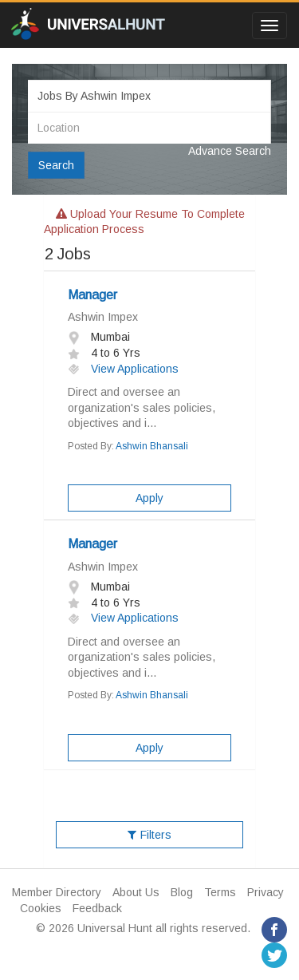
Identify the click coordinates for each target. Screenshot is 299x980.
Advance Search (230, 151)
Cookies (41, 908)
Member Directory (57, 892)
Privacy (266, 892)
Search (56, 165)
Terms (220, 892)
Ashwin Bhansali (152, 446)
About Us (136, 892)
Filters (149, 835)
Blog (182, 892)
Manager (92, 295)
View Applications (123, 369)
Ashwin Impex (103, 317)
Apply (149, 498)
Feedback (97, 908)
